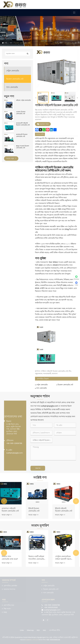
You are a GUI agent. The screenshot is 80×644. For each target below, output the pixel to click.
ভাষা (73, 4)
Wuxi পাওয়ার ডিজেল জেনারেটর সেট (23, 147)
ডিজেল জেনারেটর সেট (22, 43)
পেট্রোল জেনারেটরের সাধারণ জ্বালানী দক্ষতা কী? (66, 558)
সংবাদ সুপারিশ (40, 526)
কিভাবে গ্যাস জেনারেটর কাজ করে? (13, 558)
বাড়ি (6, 43)
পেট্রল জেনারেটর (13, 71)
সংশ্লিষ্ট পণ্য (40, 478)
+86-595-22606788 (14, 443)
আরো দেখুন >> (10, 515)
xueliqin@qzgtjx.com (14, 453)
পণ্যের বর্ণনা (40, 134)
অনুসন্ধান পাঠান (43, 124)
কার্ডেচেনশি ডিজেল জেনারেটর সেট (22, 135)
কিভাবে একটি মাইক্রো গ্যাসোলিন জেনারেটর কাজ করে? (39, 558)
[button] (4, 501)
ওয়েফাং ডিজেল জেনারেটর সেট (21, 113)
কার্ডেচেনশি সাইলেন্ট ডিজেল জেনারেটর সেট (23, 124)
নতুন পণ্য (9, 96)
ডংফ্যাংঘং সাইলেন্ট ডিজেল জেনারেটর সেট (13, 510)
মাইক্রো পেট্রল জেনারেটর (23, 100)
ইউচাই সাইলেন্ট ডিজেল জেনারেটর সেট (67, 510)
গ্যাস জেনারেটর (12, 87)
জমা (38, 468)
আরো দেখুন (11, 158)
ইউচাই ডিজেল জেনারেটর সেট (37, 510)
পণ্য (11, 43)
